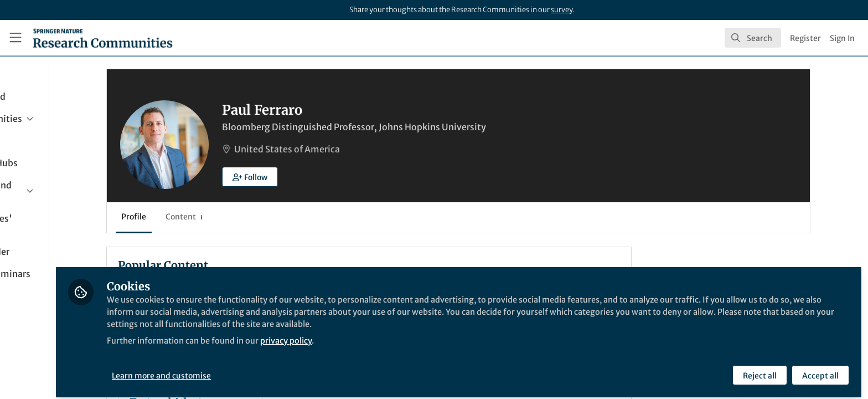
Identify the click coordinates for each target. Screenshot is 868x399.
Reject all (759, 370)
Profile (205, 217)
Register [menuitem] (805, 38)
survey (562, 10)
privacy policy (398, 335)
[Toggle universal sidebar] (15, 38)
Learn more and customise (255, 370)
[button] (321, 177)
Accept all (819, 370)
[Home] (103, 38)
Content (255, 217)
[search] (753, 38)
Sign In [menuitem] (842, 38)
